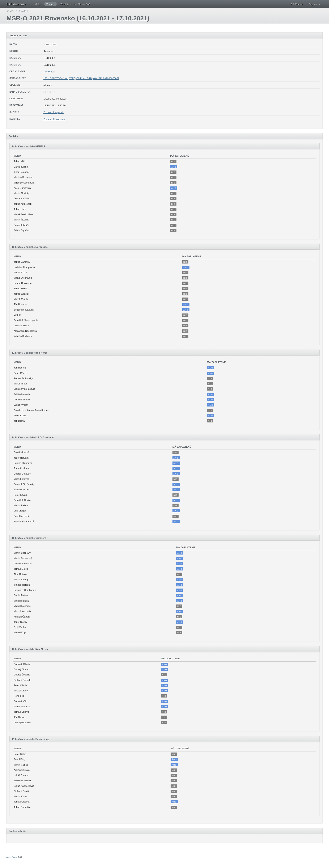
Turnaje (50, 4)
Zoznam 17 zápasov (54, 119)
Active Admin (12, 857)
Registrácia (315, 4)
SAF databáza (16, 4)
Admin (10, 11)
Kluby (38, 4)
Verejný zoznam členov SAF (75, 4)
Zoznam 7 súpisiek (54, 112)
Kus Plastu (49, 72)
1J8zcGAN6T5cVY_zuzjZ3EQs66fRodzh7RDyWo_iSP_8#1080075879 (81, 78)
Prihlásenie (297, 4)
